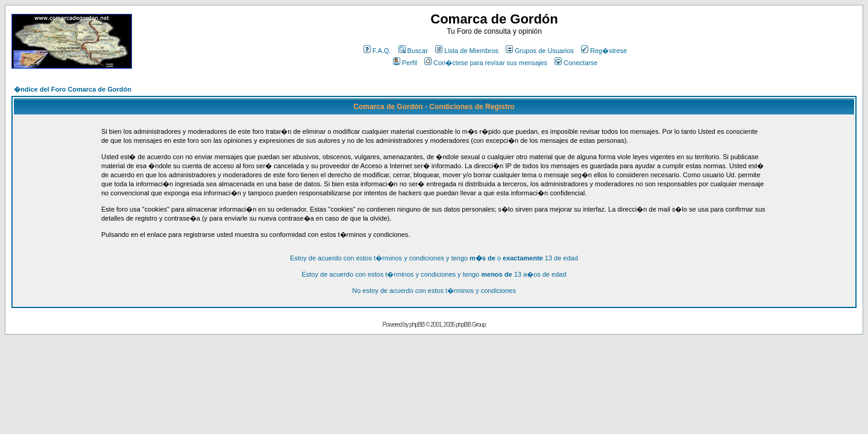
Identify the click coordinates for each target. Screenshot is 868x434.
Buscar (413, 51)
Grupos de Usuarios (540, 51)
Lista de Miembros (467, 51)
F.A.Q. (377, 51)
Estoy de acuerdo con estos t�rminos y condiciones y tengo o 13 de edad (434, 258)
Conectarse (576, 63)
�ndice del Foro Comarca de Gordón (73, 89)
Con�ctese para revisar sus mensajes (486, 63)
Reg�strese (604, 51)
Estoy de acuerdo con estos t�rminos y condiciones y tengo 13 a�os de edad (434, 274)
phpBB (417, 325)
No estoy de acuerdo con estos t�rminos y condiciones (434, 291)
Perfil (405, 63)
